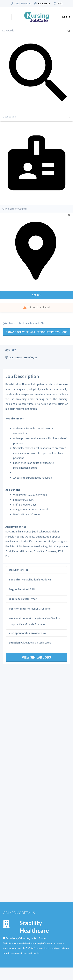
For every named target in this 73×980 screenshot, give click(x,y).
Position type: (18, 609)
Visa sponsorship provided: (26, 633)
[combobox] (36, 117)
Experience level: (19, 599)
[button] (11, 350)
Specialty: (15, 579)
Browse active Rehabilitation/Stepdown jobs (37, 332)
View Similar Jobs (36, 657)
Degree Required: (19, 589)
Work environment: (20, 618)
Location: (15, 643)
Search (37, 295)
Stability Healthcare (34, 927)
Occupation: (17, 570)
